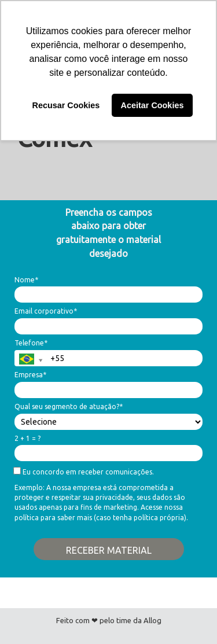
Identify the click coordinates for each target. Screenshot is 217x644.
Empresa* (30, 375)
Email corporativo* (46, 311)
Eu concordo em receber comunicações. (84, 471)
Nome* (26, 280)
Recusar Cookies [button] (66, 105)
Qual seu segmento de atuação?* (69, 406)
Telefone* (31, 343)
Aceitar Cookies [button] (152, 105)
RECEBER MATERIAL (109, 550)
